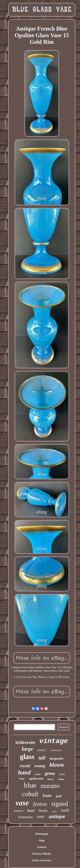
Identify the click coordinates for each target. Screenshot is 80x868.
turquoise (57, 758)
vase (22, 803)
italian (61, 779)
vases (38, 774)
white (54, 811)
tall (42, 758)
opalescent (36, 778)
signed (60, 804)
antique (57, 816)
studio (62, 774)
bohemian (25, 817)
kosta (47, 795)
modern (19, 811)
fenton (40, 804)
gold (59, 796)
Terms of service (42, 860)
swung (40, 766)
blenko (43, 811)
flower (51, 779)
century (42, 750)
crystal (25, 766)
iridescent (25, 742)
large (27, 749)
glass (27, 757)
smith (65, 810)
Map (42, 840)
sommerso (56, 750)
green (50, 773)
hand (24, 772)
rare (41, 817)
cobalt (30, 794)
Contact (42, 847)
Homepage (42, 834)
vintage (54, 741)
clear (22, 779)
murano (50, 786)
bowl (31, 811)
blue (30, 785)
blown (57, 765)
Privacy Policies (42, 854)
